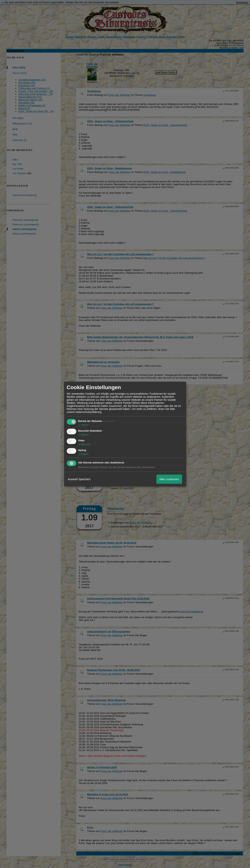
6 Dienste (84, 444)
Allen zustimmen (169, 479)
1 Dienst (83, 425)
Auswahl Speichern (79, 479)
